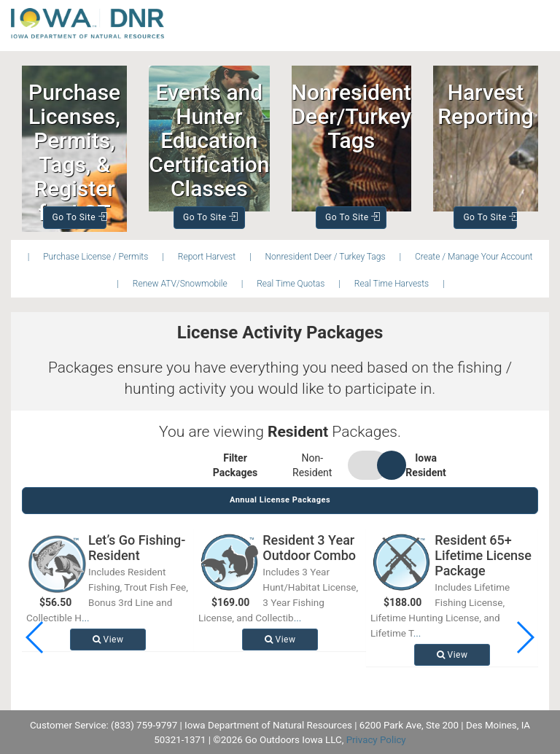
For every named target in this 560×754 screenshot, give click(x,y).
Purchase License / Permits (96, 257)
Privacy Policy (376, 740)
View (108, 640)
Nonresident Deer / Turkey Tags (326, 257)
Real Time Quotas (291, 284)
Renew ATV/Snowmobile (180, 284)
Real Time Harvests (392, 284)
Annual (280, 500)
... (86, 618)
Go (79, 217)
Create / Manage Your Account (474, 257)
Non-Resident (312, 465)
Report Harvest (207, 257)
